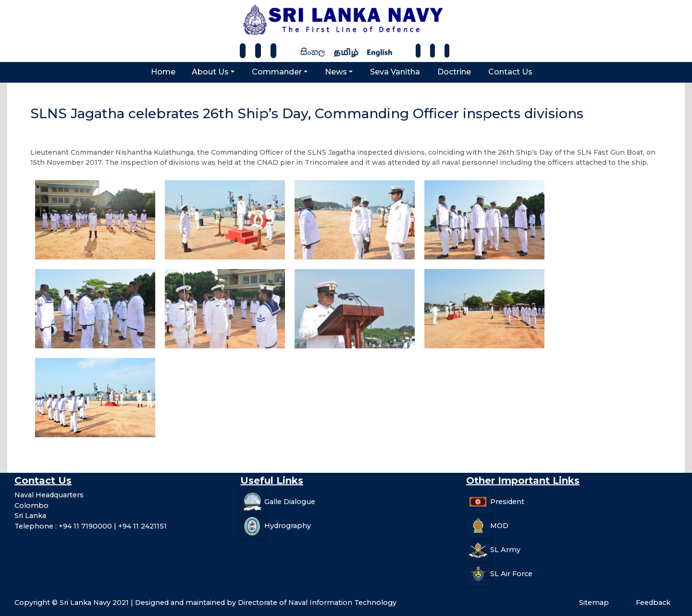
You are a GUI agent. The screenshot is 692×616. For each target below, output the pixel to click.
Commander (277, 72)
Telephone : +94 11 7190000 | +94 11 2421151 (91, 526)
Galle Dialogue (290, 502)
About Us (210, 72)
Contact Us (510, 72)
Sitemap (594, 603)
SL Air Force (511, 574)
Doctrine (454, 72)
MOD (499, 526)
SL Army (505, 550)
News (336, 72)
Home (163, 72)
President (507, 502)
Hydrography (288, 526)
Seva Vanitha (395, 72)
